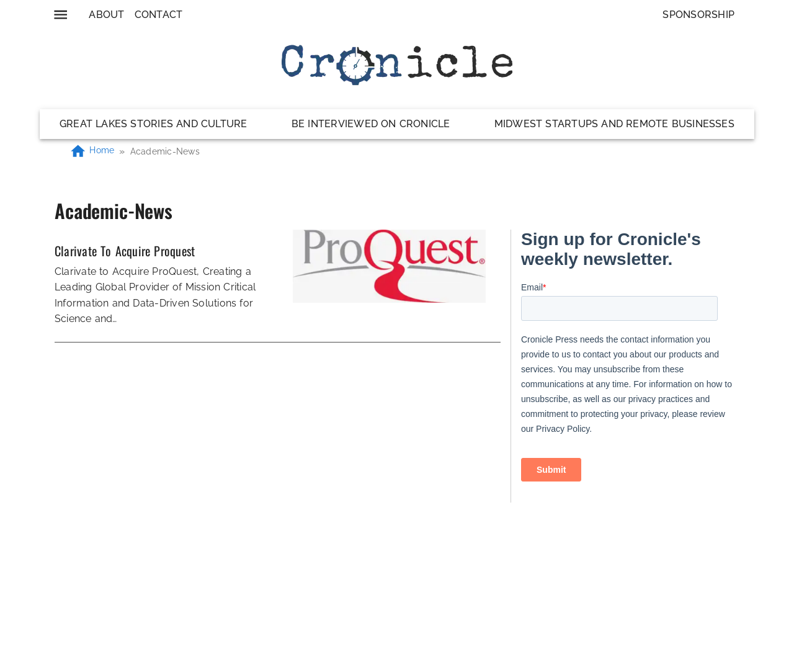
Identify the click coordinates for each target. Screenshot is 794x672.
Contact (159, 15)
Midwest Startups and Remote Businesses (614, 124)
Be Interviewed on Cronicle (371, 124)
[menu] (60, 15)
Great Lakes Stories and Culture (154, 124)
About (106, 15)
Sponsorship (698, 15)
